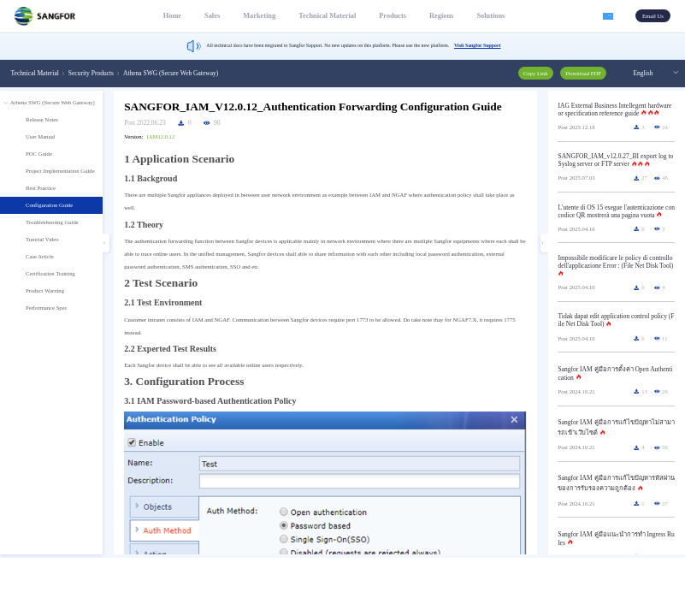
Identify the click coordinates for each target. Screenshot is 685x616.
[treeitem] (51, 208)
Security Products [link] (91, 73)
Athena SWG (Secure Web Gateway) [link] (171, 73)
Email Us (653, 16)
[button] (604, 16)
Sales (204, 16)
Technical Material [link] (35, 73)
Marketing (251, 16)
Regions (433, 16)
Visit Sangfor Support (477, 45)
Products (384, 16)
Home (164, 16)
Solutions (482, 16)
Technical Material (319, 16)
